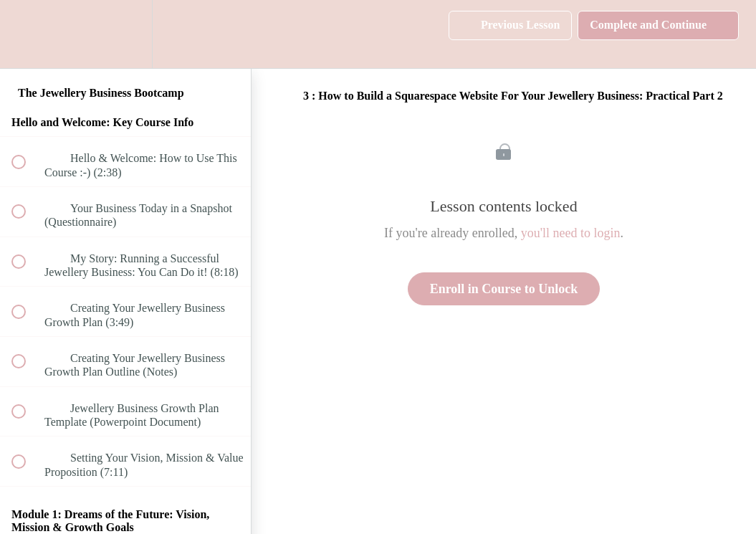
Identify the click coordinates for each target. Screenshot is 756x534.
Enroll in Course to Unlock (504, 289)
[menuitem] (125, 34)
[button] (27, 34)
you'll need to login (571, 233)
